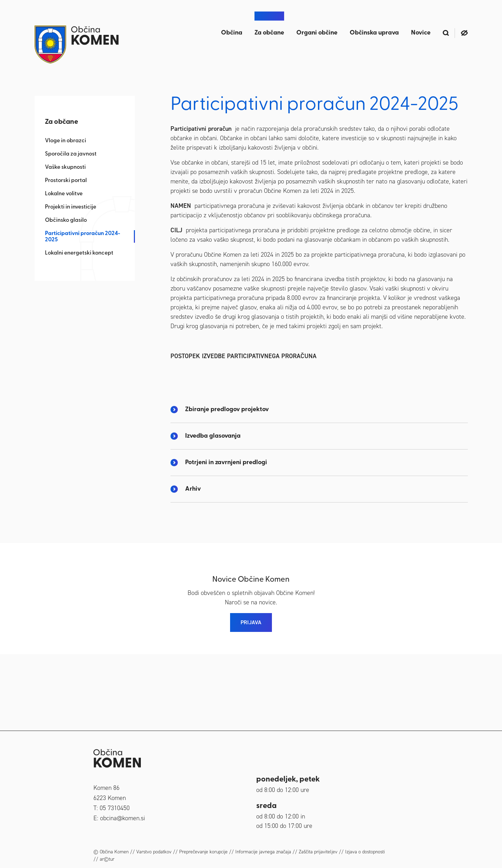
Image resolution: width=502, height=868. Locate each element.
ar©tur (107, 859)
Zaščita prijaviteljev (318, 852)
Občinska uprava (374, 33)
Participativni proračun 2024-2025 (83, 237)
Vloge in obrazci (66, 141)
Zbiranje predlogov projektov (227, 486)
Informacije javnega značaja (263, 852)
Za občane (269, 33)
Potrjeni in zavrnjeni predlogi (226, 539)
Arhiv (193, 565)
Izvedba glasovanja (213, 512)
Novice (421, 33)
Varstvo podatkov (154, 852)
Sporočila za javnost (71, 154)
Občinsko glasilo (66, 220)
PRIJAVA (251, 698)
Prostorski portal (66, 181)
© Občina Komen (111, 852)
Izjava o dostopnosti (365, 852)
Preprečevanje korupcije (203, 852)
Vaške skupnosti (65, 167)
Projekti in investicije (71, 207)
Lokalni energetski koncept (79, 253)
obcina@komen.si (123, 818)
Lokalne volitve (64, 194)
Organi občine (317, 33)
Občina (232, 33)
